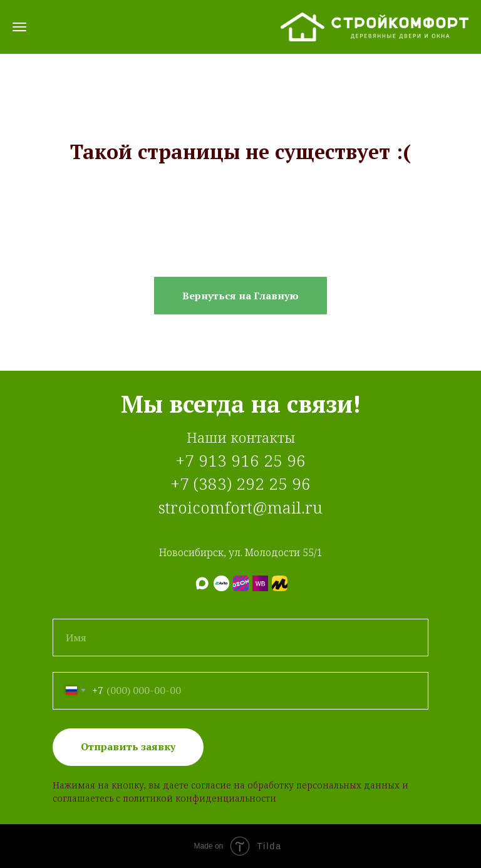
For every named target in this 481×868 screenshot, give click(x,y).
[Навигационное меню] (19, 27)
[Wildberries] (260, 583)
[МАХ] (202, 583)
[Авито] (221, 583)
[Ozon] (241, 583)
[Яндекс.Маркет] (280, 583)
